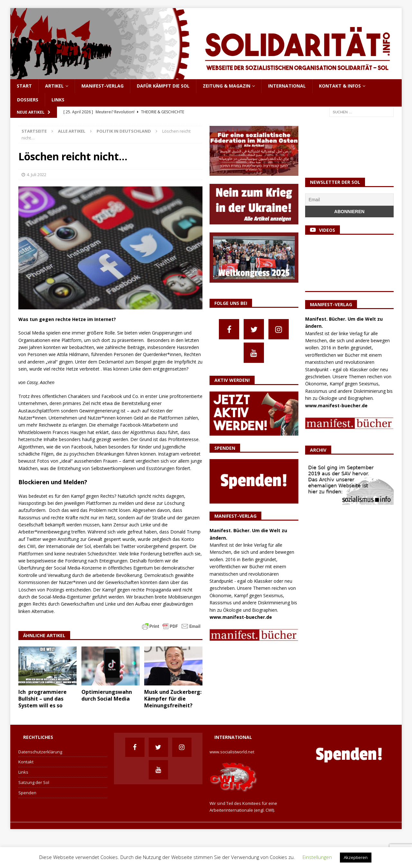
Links (58, 100)
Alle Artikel (72, 131)
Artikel (54, 86)
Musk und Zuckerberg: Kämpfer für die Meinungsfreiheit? (173, 699)
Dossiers (28, 100)
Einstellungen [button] (317, 857)
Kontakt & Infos (340, 86)
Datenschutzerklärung (40, 752)
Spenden (27, 793)
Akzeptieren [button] (356, 857)
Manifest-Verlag (103, 86)
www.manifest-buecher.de (241, 617)
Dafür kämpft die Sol (163, 86)
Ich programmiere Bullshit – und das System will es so (42, 699)
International (287, 86)
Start (24, 86)
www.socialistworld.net (232, 752)
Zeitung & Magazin (227, 86)
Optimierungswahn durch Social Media (107, 695)
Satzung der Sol (34, 782)
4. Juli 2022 (37, 175)
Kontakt (26, 762)
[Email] (349, 200)
